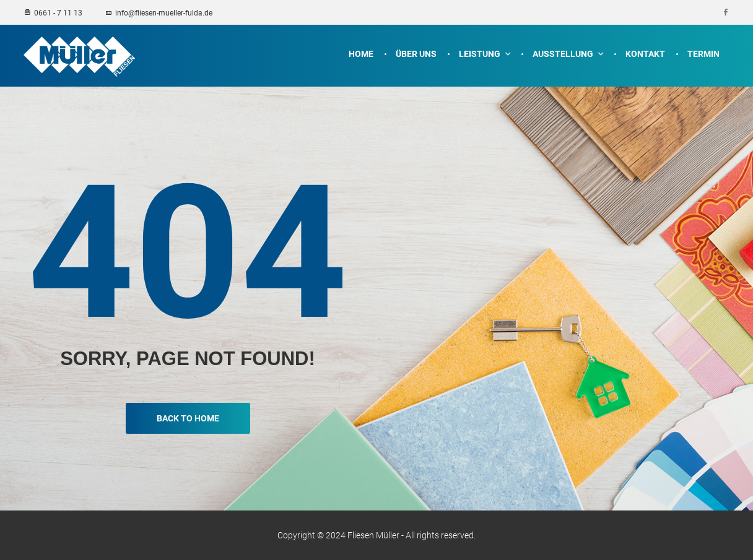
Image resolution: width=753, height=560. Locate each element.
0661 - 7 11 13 (54, 13)
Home (361, 54)
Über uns (416, 54)
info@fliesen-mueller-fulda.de (159, 13)
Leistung (480, 54)
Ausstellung (563, 54)
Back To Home (188, 418)
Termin (703, 54)
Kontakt (645, 54)
